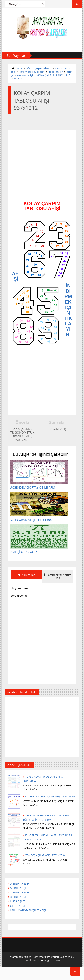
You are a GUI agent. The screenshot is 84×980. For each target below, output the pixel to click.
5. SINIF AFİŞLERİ (20, 885)
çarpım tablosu (43, 68)
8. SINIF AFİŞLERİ (20, 898)
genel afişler (56, 72)
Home (19, 68)
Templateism (31, 962)
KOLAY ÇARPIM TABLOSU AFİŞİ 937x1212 (41, 77)
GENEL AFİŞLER (19, 907)
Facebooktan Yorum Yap (58, 578)
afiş (28, 68)
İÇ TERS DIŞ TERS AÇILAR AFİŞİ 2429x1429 (50, 798)
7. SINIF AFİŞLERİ (20, 894)
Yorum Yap (26, 576)
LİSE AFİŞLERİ (18, 903)
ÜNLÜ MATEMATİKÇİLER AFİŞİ (28, 912)
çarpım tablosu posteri (32, 72)
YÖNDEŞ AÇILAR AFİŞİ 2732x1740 (45, 857)
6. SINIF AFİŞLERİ (20, 889)
